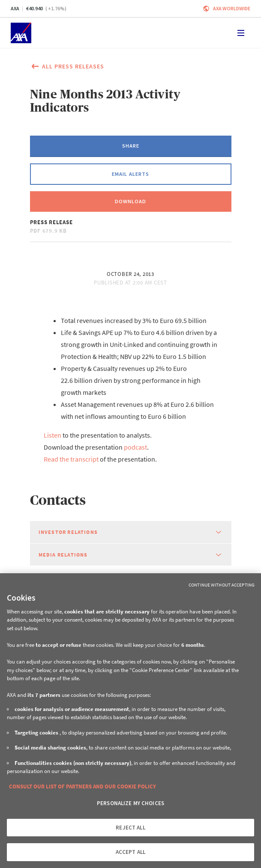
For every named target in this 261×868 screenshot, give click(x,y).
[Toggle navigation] (241, 33)
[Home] (21, 33)
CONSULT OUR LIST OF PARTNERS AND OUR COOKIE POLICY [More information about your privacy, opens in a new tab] (82, 787)
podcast (135, 447)
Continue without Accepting (222, 585)
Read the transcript (71, 459)
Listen (52, 435)
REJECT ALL (130, 828)
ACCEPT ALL (130, 852)
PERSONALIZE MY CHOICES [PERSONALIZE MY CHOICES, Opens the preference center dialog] (130, 803)
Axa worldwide (232, 8)
